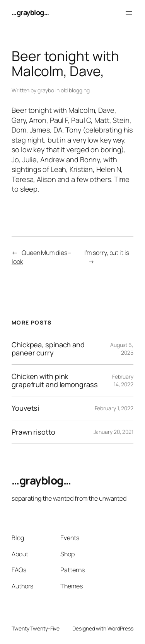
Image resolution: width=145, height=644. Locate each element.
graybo (46, 90)
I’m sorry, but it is (107, 253)
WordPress (120, 628)
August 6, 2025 (122, 349)
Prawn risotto (33, 432)
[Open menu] (129, 13)
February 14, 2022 (123, 380)
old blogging (75, 90)
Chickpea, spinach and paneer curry (48, 349)
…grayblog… (30, 12)
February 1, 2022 (114, 408)
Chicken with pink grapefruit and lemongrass (55, 380)
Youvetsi (25, 408)
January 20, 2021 (113, 432)
